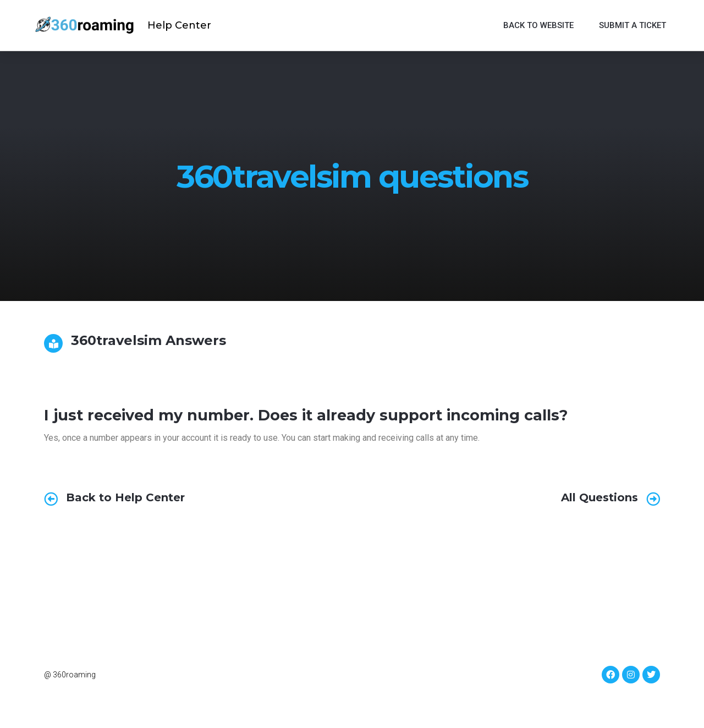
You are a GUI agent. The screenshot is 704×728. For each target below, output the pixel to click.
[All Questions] (653, 499)
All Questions (599, 497)
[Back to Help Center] (51, 499)
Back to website (538, 25)
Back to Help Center (125, 497)
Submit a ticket (632, 25)
